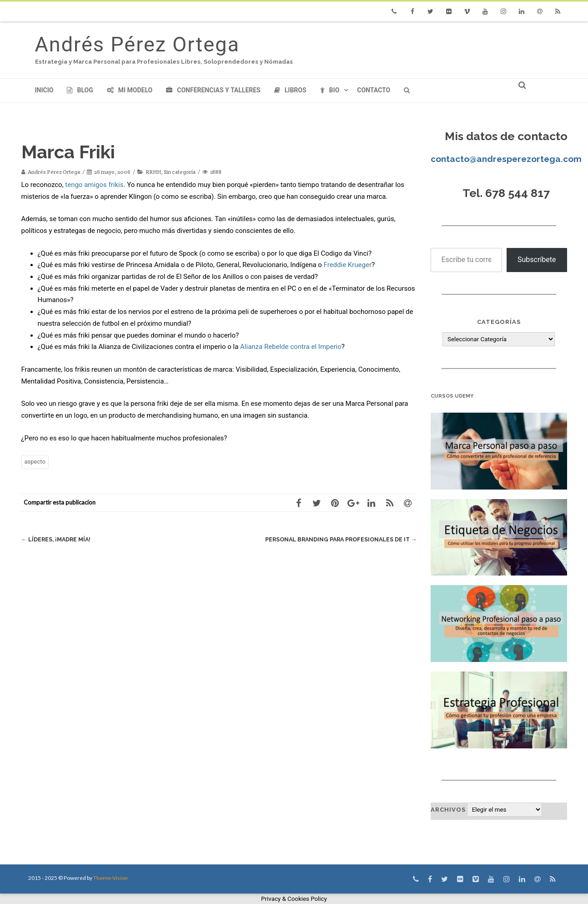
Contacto (374, 90)
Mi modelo (130, 90)
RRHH (153, 172)
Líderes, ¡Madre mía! (57, 539)
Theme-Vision (111, 878)
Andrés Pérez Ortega (137, 44)
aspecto (35, 462)
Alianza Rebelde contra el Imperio (291, 347)
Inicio (44, 90)
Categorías (499, 322)
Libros (290, 90)
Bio (330, 90)
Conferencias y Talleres (213, 90)
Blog (80, 90)
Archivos (448, 810)
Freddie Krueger (348, 265)
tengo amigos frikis (94, 185)
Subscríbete (537, 260)
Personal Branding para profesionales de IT (338, 539)
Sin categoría (180, 172)
